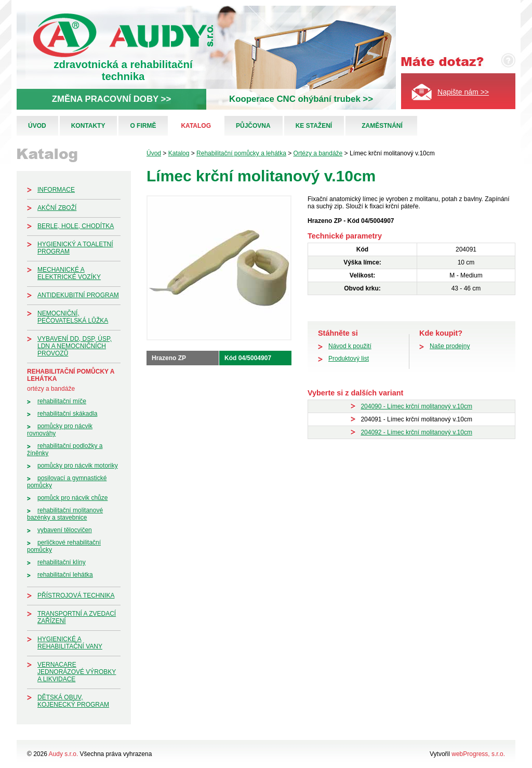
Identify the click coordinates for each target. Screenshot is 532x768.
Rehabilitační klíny (62, 562)
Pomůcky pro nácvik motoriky (78, 466)
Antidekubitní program (78, 295)
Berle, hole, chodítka (76, 226)
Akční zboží (57, 208)
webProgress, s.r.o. (478, 754)
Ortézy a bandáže (51, 389)
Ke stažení (314, 126)
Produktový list (349, 359)
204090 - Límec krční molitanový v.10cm (416, 406)
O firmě (143, 126)
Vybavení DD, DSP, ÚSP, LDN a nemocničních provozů (75, 346)
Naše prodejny (450, 346)
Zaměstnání (382, 126)
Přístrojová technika (76, 595)
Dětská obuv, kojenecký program (73, 701)
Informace (56, 190)
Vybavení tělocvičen (65, 530)
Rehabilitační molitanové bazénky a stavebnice (65, 514)
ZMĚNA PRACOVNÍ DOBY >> (111, 99)
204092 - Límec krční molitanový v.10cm (416, 432)
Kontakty (88, 126)
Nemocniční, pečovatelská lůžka (73, 317)
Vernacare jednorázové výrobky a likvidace (77, 672)
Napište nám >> (463, 92)
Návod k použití (350, 346)
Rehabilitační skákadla (67, 414)
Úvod (37, 126)
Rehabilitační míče (62, 401)
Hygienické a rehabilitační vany (70, 643)
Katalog (196, 126)
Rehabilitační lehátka (65, 575)
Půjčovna (253, 126)
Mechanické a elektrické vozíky (69, 273)
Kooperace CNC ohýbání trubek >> (301, 99)
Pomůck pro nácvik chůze (72, 498)
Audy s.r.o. (64, 754)
